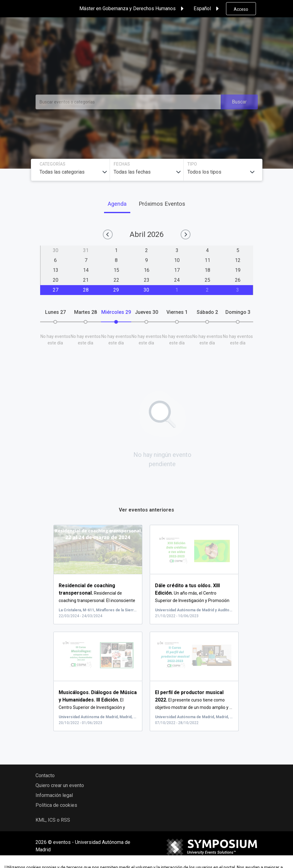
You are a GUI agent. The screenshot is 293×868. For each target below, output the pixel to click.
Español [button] (207, 9)
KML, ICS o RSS (53, 820)
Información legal (54, 795)
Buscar (239, 102)
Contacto (45, 775)
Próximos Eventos (162, 204)
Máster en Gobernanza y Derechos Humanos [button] (132, 9)
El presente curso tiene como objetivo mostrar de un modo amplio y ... (194, 700)
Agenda (117, 204)
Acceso (241, 9)
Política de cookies (56, 805)
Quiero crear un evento (60, 785)
